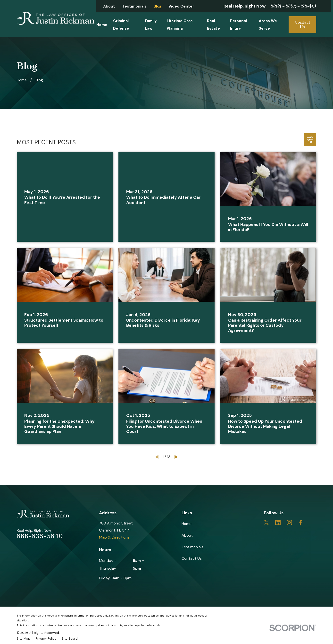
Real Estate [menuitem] (213, 25)
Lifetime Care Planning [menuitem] (180, 25)
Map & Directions (114, 537)
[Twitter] (266, 523)
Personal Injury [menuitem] (238, 25)
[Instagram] (289, 523)
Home (187, 524)
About (109, 6)
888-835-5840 (293, 6)
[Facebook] (300, 523)
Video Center (181, 6)
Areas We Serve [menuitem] (268, 25)
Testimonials (134, 6)
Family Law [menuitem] (151, 25)
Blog (158, 6)
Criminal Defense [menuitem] (121, 25)
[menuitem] (24, 639)
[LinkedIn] (278, 523)
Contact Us (302, 24)
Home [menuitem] (102, 25)
